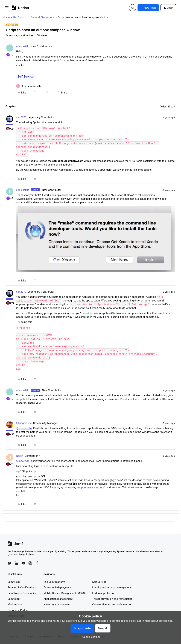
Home (6, 17)
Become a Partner (18, 610)
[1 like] (29, 86)
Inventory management (57, 604)
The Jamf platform (54, 582)
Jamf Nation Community (22, 593)
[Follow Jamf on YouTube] (23, 563)
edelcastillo (23, 46)
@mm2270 (22, 461)
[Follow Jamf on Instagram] (30, 563)
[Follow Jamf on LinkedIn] (16, 563)
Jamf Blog (14, 599)
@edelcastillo (24, 428)
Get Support (20, 17)
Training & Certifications (22, 587)
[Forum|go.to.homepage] (20, 8)
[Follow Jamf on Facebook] (37, 563)
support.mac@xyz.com (90, 487)
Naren (20, 456)
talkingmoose (24, 423)
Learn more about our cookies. (155, 621)
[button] (7, 8)
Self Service (26, 76)
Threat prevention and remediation (112, 599)
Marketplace (15, 604)
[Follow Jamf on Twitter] (10, 563)
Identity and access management (112, 587)
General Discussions (43, 17)
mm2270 (21, 117)
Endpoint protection (104, 593)
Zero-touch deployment (57, 587)
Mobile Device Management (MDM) (64, 593)
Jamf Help (14, 582)
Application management (58, 599)
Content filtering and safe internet (112, 604)
